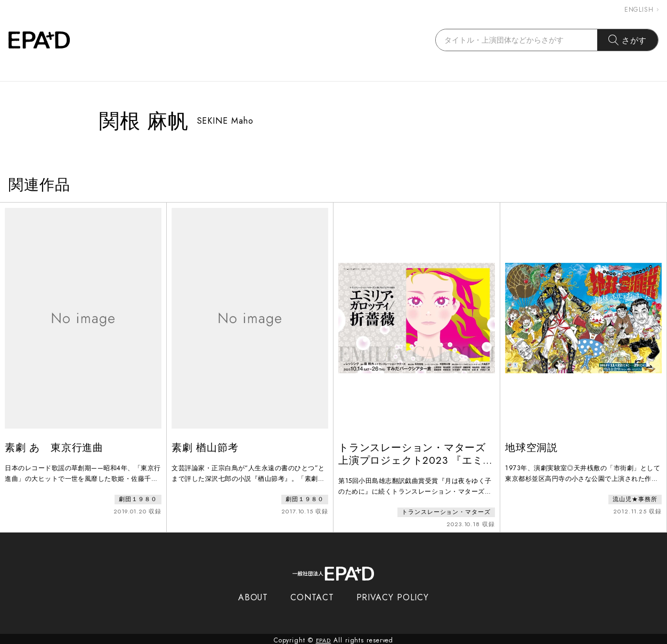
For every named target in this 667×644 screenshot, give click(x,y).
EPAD (323, 638)
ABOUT (253, 595)
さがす (628, 40)
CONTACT (312, 595)
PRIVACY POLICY (393, 595)
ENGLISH (641, 10)
